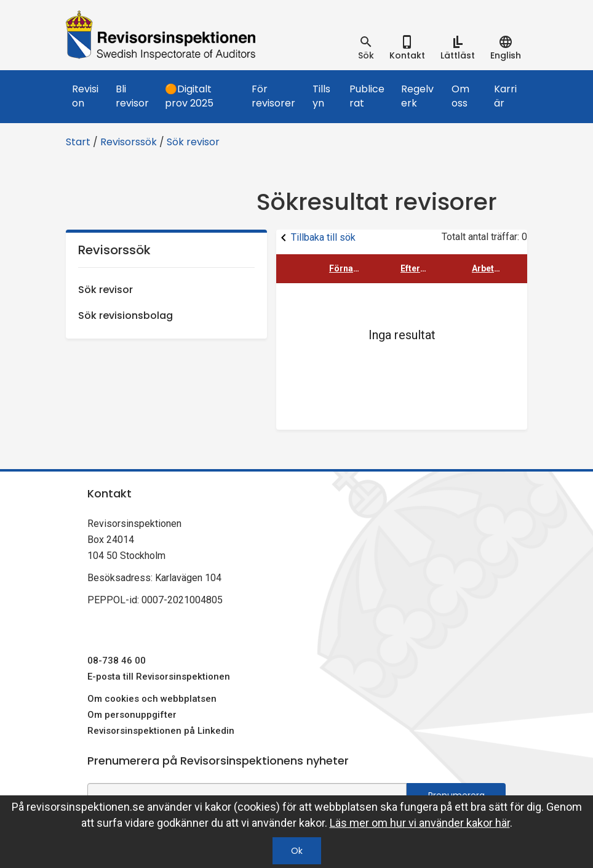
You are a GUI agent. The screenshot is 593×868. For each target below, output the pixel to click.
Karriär (505, 96)
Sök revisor (193, 142)
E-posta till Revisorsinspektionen (159, 677)
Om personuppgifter (132, 715)
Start (78, 142)
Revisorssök (129, 142)
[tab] (366, 48)
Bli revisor (132, 96)
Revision (85, 96)
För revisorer (273, 96)
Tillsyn (321, 96)
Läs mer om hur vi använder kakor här (420, 823)
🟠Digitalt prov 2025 (189, 96)
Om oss (460, 96)
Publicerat (367, 96)
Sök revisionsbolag (125, 315)
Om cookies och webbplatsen (152, 699)
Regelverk (417, 96)
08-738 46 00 (117, 661)
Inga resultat (402, 335)
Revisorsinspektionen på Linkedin (161, 731)
